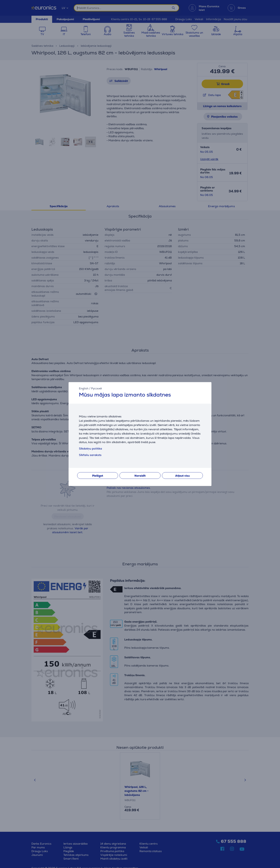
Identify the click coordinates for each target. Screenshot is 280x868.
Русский (96, 388)
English (84, 388)
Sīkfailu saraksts (90, 455)
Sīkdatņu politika (90, 449)
